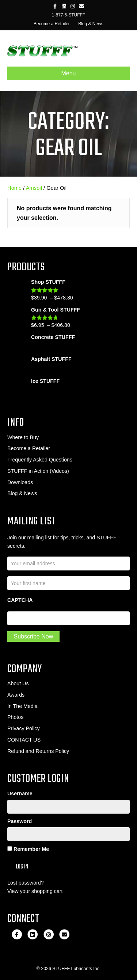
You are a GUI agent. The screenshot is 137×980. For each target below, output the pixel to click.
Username (20, 794)
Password (20, 821)
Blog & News (91, 24)
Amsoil (34, 188)
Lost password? (26, 883)
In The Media (22, 706)
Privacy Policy (24, 728)
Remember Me (28, 849)
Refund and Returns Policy (38, 751)
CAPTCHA (20, 600)
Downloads (20, 482)
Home (14, 188)
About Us (18, 683)
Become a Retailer (52, 24)
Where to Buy (23, 437)
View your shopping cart (35, 891)
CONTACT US (24, 740)
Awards (16, 695)
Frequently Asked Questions (40, 460)
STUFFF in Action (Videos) (38, 471)
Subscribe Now (34, 636)
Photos (15, 717)
